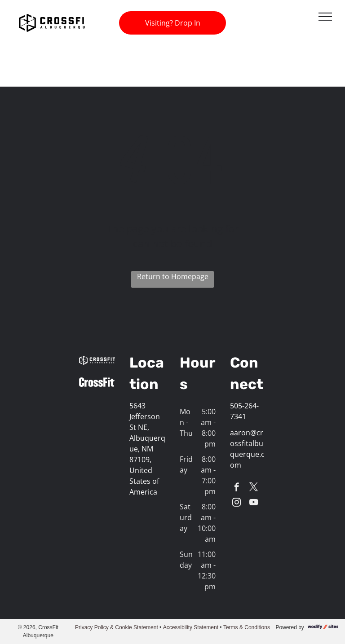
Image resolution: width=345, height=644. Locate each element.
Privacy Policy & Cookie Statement (117, 627)
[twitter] (254, 488)
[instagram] (237, 504)
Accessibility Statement (191, 627)
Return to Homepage (173, 276)
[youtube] (254, 504)
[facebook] (237, 488)
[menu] (325, 17)
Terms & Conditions (247, 627)
